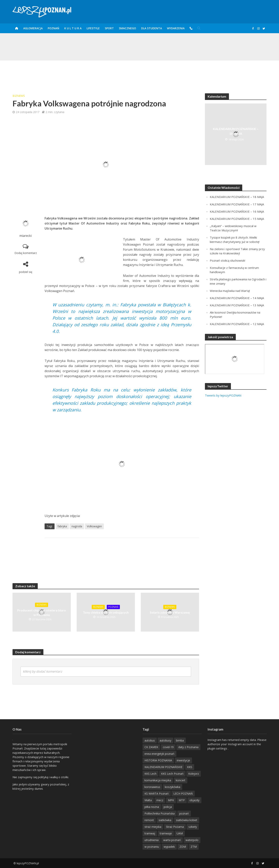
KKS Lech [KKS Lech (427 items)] (150, 774)
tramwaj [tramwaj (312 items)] (150, 833)
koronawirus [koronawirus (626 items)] (152, 787)
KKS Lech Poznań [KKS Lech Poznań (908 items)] (172, 774)
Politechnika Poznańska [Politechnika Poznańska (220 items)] (160, 813)
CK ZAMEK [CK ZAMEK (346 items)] (151, 747)
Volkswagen (94, 526)
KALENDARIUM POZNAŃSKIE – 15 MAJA (237, 219)
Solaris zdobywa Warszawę (170, 612)
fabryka (62, 526)
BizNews (19, 96)
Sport (109, 28)
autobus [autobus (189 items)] (150, 740)
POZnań (53, 28)
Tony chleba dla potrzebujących (106, 612)
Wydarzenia (176, 28)
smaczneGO (127, 28)
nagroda (77, 526)
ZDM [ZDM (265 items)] (183, 847)
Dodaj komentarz (26, 253)
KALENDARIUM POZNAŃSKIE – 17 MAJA (237, 204)
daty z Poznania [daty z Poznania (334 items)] (188, 747)
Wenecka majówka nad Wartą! (230, 291)
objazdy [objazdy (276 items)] (194, 800)
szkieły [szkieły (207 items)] (193, 827)
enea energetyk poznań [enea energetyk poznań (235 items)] (159, 754)
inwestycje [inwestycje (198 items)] (183, 760)
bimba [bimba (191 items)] (180, 740)
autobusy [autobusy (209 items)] (165, 740)
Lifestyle (93, 28)
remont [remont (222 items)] (149, 820)
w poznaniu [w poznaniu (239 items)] (152, 847)
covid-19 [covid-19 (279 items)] (168, 747)
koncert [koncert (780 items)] (181, 780)
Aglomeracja (33, 28)
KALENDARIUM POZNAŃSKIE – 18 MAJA (236, 131)
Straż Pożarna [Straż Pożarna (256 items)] (175, 827)
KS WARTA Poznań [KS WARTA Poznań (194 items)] (157, 794)
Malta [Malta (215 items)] (148, 800)
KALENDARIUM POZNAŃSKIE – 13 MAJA (237, 305)
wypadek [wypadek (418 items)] (169, 847)
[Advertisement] (140, 73)
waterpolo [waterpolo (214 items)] (192, 840)
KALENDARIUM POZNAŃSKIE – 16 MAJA (237, 211)
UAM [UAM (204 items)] (180, 833)
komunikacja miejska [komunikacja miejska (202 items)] (158, 780)
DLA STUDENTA (152, 28)
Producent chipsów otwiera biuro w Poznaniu (42, 612)
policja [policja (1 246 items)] (168, 807)
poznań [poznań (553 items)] (184, 813)
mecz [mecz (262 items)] (160, 800)
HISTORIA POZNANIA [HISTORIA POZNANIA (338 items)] (158, 760)
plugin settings (218, 748)
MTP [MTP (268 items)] (182, 800)
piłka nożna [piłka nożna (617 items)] (152, 807)
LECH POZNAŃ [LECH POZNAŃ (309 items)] (183, 794)
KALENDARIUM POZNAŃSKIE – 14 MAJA (237, 298)
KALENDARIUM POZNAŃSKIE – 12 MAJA (237, 324)
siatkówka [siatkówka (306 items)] (165, 820)
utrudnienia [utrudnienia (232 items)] (152, 840)
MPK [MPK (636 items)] (171, 800)
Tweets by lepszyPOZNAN (223, 395)
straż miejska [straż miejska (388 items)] (153, 827)
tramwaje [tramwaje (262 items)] (166, 833)
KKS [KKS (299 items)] (190, 767)
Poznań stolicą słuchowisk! (227, 260)
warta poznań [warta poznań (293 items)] (172, 840)
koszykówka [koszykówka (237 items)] (173, 787)
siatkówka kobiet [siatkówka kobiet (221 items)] (187, 820)
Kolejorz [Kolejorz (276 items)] (194, 774)
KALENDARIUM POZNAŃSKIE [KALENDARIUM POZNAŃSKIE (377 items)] (163, 767)
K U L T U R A (73, 28)
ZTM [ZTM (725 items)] (194, 847)
